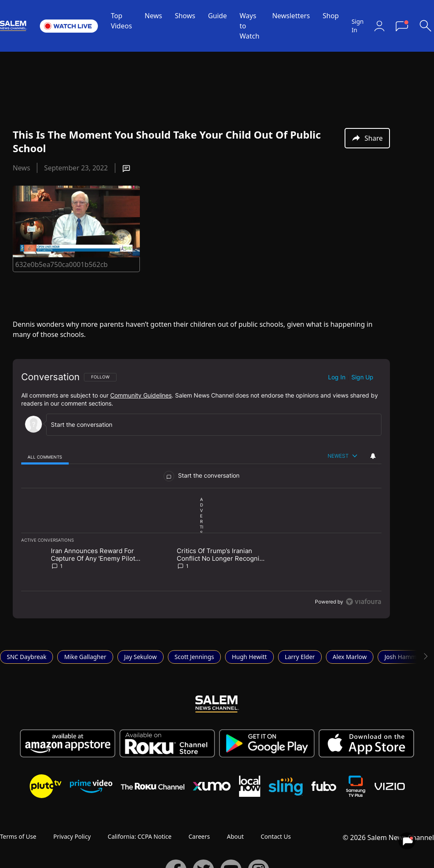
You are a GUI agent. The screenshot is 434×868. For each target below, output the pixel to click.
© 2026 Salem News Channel (388, 837)
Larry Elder (300, 657)
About (235, 836)
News (153, 16)
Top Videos (121, 21)
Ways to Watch (249, 26)
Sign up (362, 377)
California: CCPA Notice (140, 836)
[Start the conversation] (210, 424)
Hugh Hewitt (249, 657)
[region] (201, 489)
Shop (331, 16)
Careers (199, 836)
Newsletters (291, 16)
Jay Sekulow (140, 657)
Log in (337, 377)
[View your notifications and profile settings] (373, 456)
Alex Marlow (350, 657)
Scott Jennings (194, 657)
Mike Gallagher (85, 657)
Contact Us (276, 836)
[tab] (45, 457)
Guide (218, 16)
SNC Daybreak (26, 657)
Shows (185, 16)
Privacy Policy (72, 836)
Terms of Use (18, 836)
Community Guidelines (141, 395)
